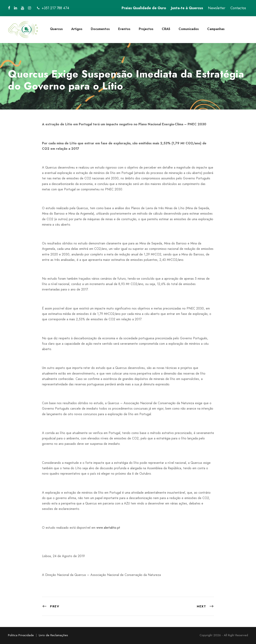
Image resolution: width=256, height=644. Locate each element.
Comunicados (189, 29)
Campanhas (216, 29)
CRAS (166, 29)
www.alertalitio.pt (108, 528)
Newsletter (217, 8)
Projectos (146, 29)
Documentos (100, 29)
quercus (14, 65)
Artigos (77, 29)
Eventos (124, 29)
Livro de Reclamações (53, 635)
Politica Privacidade (21, 635)
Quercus (56, 29)
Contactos (238, 8)
